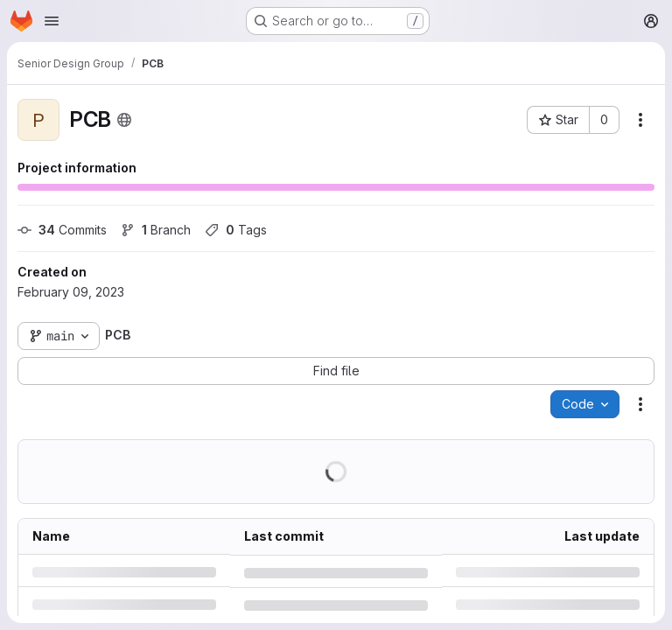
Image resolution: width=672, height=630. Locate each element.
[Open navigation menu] (52, 21)
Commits (62, 230)
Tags (236, 230)
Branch (156, 230)
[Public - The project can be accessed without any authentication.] (124, 120)
